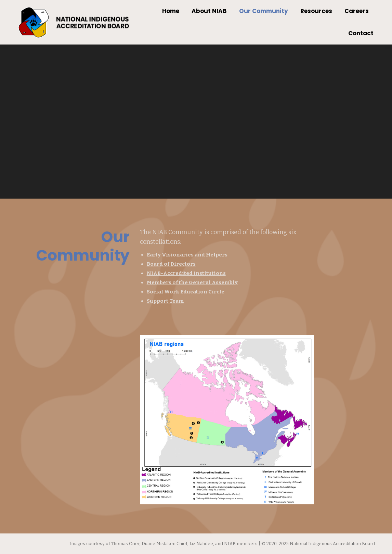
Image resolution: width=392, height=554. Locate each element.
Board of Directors (171, 264)
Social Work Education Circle (186, 292)
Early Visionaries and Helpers (187, 255)
